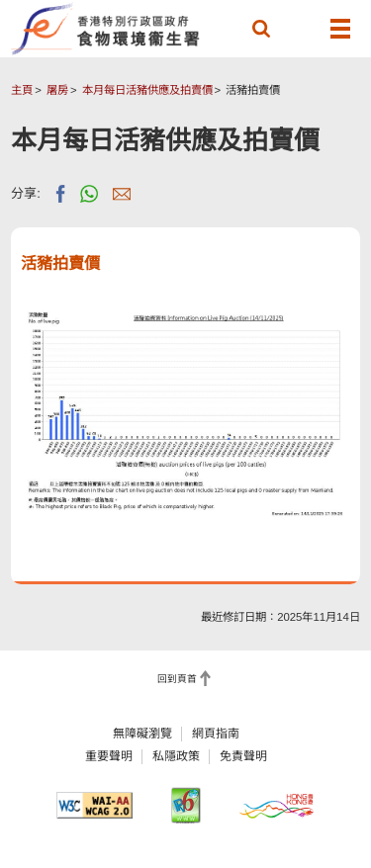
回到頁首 (177, 679)
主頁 (22, 90)
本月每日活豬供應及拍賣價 (147, 90)
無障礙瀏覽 (142, 734)
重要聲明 (109, 756)
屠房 (57, 90)
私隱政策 (176, 756)
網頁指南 (216, 734)
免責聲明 (243, 756)
